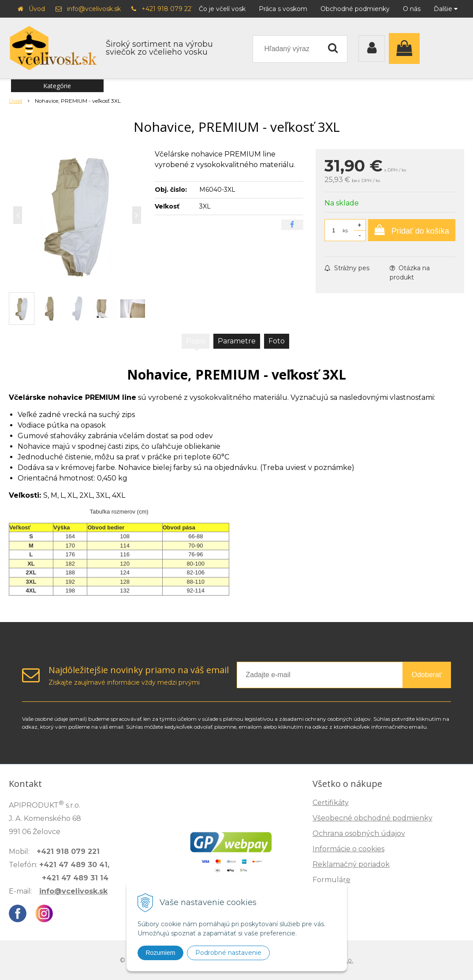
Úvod (37, 9)
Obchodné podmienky (355, 9)
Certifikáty (331, 803)
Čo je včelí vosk (222, 9)
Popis (196, 341)
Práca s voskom (283, 9)
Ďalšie (446, 9)
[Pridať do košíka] (412, 230)
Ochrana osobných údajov (359, 833)
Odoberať (427, 675)
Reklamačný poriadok (351, 864)
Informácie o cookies (348, 849)
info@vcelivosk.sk (94, 9)
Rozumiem (161, 953)
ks (345, 230)
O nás (412, 9)
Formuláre (331, 880)
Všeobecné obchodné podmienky (372, 818)
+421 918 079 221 (168, 9)
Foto (277, 341)
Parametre (237, 341)
